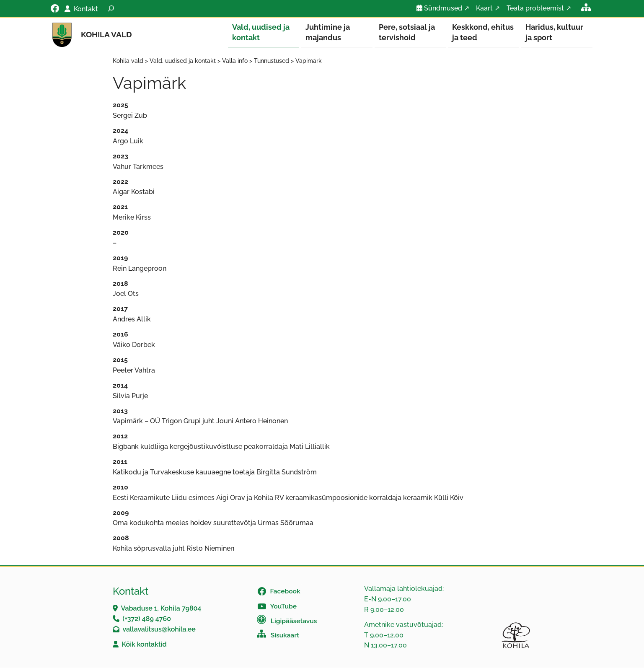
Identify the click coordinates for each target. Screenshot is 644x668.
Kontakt (86, 9)
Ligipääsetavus (294, 621)
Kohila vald (106, 34)
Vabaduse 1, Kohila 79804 (161, 609)
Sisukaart (285, 636)
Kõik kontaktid (144, 645)
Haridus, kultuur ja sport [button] (554, 32)
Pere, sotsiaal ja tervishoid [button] (407, 32)
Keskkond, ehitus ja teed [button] (483, 32)
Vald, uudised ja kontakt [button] (261, 32)
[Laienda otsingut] (111, 8)
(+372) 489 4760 (147, 619)
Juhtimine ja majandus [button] (328, 32)
